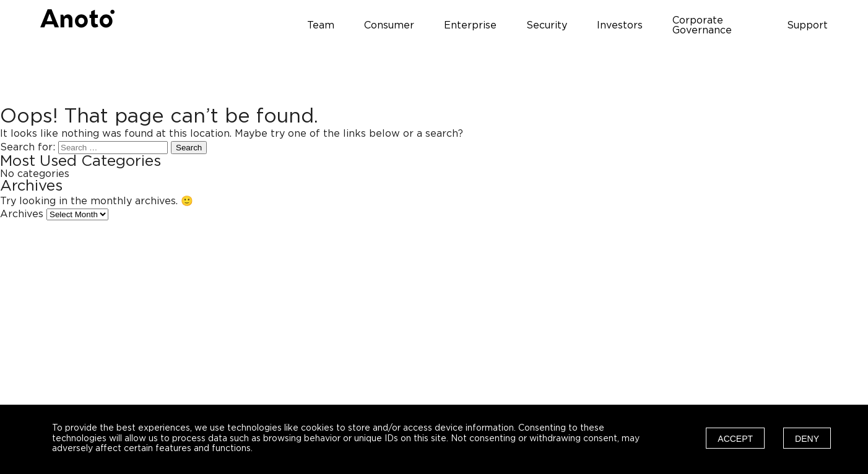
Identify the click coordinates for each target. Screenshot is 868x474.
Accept (735, 439)
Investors (620, 25)
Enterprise (470, 25)
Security (547, 25)
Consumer (389, 25)
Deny (807, 439)
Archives (22, 214)
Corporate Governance (702, 25)
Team (321, 25)
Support (807, 25)
